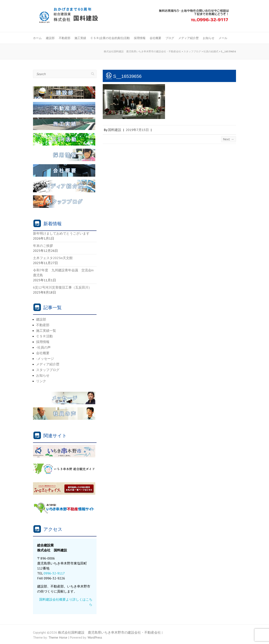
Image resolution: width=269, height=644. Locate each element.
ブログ (170, 38)
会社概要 (155, 38)
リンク (41, 381)
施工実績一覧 (46, 331)
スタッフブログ (48, 370)
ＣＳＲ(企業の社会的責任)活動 (110, 38)
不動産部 (65, 38)
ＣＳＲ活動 (44, 336)
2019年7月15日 (137, 130)
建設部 (50, 38)
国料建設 (115, 130)
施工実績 (80, 38)
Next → (229, 139)
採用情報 (140, 38)
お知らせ (209, 38)
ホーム (37, 38)
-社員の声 (43, 347)
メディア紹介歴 (188, 38)
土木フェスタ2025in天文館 (53, 258)
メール (223, 38)
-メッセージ (45, 359)
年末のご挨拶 (43, 246)
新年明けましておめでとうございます (61, 233)
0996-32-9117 (54, 573)
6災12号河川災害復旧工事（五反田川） (62, 287)
